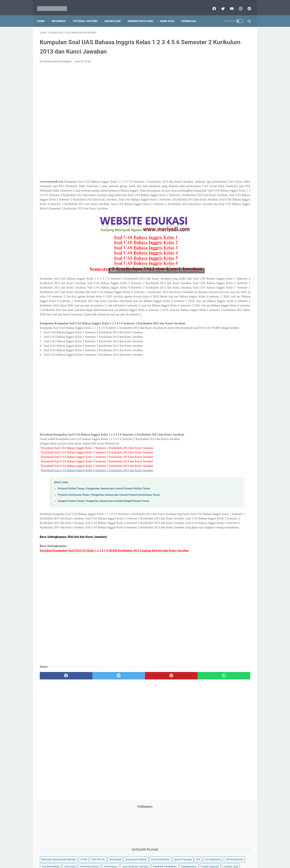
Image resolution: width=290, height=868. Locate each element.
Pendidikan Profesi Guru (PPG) (214, 182)
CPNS (238, 83)
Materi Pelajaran (234, 146)
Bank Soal (170, 15)
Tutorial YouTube (88, 15)
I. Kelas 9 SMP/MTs (211, 327)
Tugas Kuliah (224, 239)
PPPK (233, 153)
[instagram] (237, 4)
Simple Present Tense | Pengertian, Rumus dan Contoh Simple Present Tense (104, 542)
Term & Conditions (142, 854)
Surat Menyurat (205, 232)
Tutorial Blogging (206, 246)
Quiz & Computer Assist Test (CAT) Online (220, 217)
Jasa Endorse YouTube (228, 125)
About (160, 854)
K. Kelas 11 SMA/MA (212, 341)
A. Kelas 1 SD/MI (209, 275)
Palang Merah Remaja (209, 161)
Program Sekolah (206, 203)
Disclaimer (102, 854)
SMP (231, 224)
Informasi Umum (222, 118)
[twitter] (220, 4)
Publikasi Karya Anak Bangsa (213, 210)
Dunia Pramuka (205, 104)
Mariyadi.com (150, 862)
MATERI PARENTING (208, 146)
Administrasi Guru (143, 15)
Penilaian (243, 189)
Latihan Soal (225, 139)
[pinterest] (246, 4)
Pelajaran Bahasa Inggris (211, 168)
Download (191, 15)
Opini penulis (217, 153)
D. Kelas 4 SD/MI (209, 295)
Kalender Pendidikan (208, 132)
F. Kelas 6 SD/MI (209, 308)
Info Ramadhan (227, 111)
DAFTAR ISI (203, 90)
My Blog (201, 153)
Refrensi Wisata (205, 224)
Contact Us (173, 854)
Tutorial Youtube (230, 246)
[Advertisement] (110, 118)
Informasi (61, 15)
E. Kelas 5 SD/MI (209, 301)
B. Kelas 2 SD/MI (209, 282)
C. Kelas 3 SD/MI (209, 288)
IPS (220, 104)
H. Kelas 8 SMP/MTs (212, 321)
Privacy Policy (120, 854)
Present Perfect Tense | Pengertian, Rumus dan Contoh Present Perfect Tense (104, 530)
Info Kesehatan (205, 111)
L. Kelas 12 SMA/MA (212, 347)
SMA (221, 224)
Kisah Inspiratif (205, 139)
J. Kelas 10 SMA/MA (212, 334)
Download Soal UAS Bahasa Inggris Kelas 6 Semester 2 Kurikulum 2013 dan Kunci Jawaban (97, 511)
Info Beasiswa (235, 104)
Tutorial (241, 239)
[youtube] (229, 4)
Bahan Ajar (115, 15)
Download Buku (231, 97)
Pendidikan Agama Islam (211, 175)
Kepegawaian (232, 132)
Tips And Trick (227, 232)
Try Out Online (204, 239)
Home (43, 15)
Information (203, 125)
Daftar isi (189, 854)
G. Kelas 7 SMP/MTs (212, 314)
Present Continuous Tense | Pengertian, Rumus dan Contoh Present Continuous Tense (109, 536)
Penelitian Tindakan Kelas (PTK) (215, 189)
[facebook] (211, 4)
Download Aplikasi (207, 97)
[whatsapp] (163, 730)
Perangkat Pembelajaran (211, 196)
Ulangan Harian (205, 253)
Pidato (233, 196)
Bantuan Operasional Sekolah (213, 83)
